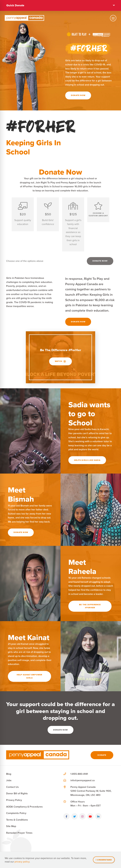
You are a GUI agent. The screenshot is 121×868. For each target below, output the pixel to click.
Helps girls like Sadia (87, 460)
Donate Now (78, 95)
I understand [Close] (104, 860)
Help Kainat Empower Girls (30, 676)
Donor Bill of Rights (17, 793)
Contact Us (12, 787)
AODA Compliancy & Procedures (24, 807)
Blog (9, 774)
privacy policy (22, 862)
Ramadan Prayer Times (19, 833)
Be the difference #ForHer (90, 606)
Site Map (11, 826)
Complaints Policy (16, 813)
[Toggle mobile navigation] (113, 18)
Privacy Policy (14, 800)
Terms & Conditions (17, 820)
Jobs (9, 780)
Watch (60, 361)
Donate (102, 755)
